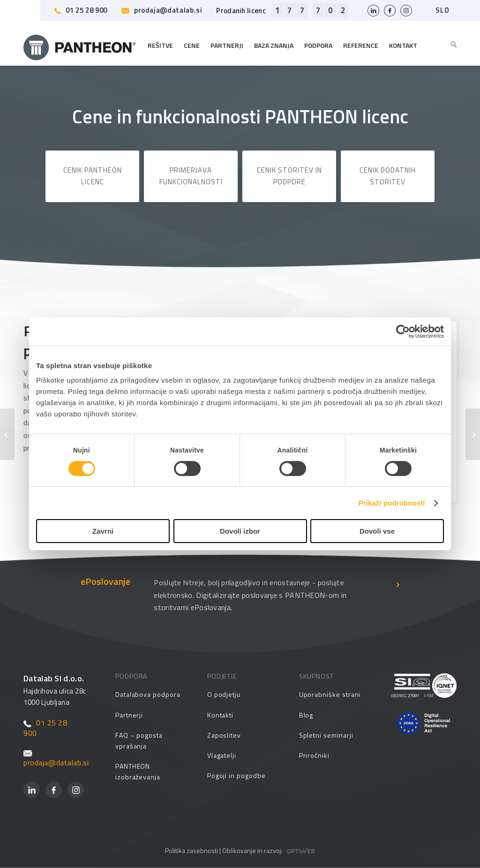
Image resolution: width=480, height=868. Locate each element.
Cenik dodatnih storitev (388, 176)
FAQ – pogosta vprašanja (139, 740)
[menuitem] (451, 45)
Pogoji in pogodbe (236, 775)
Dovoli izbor (240, 531)
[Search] (451, 45)
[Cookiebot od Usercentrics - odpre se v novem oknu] (403, 332)
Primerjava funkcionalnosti (191, 176)
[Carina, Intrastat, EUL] (7, 434)
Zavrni (103, 531)
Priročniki (314, 755)
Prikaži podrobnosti (392, 503)
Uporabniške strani (330, 694)
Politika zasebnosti (191, 850)
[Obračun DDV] (473, 434)
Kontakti (220, 715)
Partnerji (129, 715)
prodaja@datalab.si (162, 10)
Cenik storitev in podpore (289, 176)
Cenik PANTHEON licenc (93, 176)
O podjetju (224, 694)
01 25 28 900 (81, 10)
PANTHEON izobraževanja (138, 771)
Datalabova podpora (148, 694)
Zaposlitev (224, 735)
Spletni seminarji (326, 735)
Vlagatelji (222, 755)
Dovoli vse (377, 531)
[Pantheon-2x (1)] (80, 45)
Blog (306, 715)
